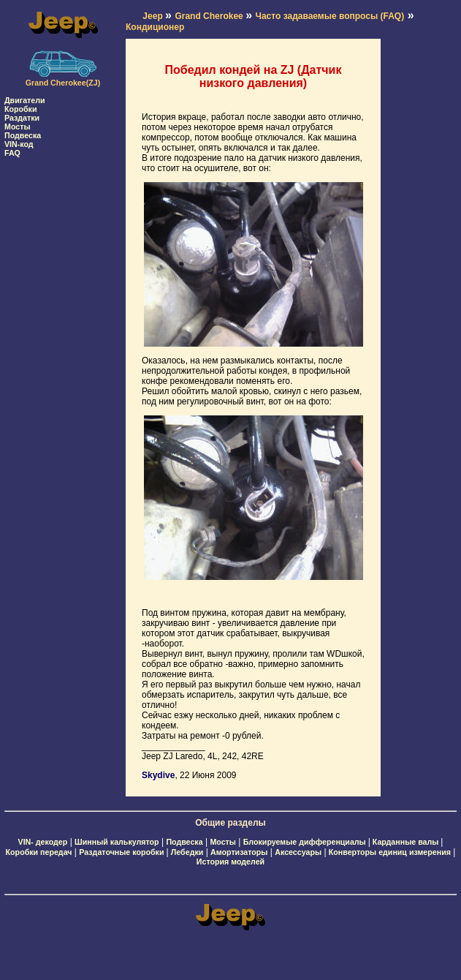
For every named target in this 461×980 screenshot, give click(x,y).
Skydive (158, 775)
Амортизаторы (239, 852)
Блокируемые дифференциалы (306, 842)
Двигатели (25, 100)
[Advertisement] (63, 377)
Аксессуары (298, 852)
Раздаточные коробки (122, 852)
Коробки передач (39, 852)
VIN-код (19, 144)
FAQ (12, 153)
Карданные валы (407, 842)
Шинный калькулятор (117, 842)
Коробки (21, 109)
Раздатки (22, 118)
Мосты (18, 127)
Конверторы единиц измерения (390, 852)
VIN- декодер (43, 842)
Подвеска (23, 135)
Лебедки (187, 852)
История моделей (230, 862)
